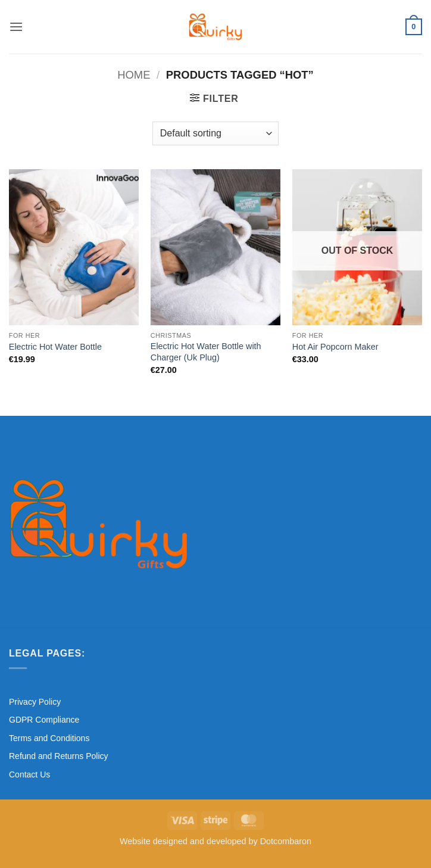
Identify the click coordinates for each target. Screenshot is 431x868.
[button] (16, 27)
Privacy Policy (35, 702)
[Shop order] (215, 133)
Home (134, 75)
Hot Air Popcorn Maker (335, 347)
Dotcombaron (286, 841)
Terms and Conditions (49, 738)
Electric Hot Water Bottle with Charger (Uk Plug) (206, 352)
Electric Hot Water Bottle (55, 347)
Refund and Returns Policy (59, 756)
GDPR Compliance (44, 720)
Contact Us (29, 774)
